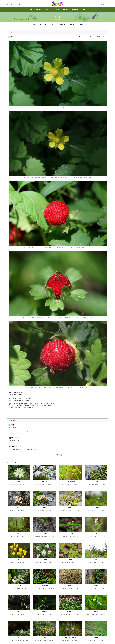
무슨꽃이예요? (43, 24)
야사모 (31, 10)
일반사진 (57, 10)
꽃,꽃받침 (63, 24)
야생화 (33, 24)
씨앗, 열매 (72, 24)
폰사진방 (54, 24)
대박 (11, 415)
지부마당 (84, 10)
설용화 (11, 402)
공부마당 (65, 10)
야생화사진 (48, 10)
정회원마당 (75, 10)
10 (69, 629)
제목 (45, 634)
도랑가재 (11, 37)
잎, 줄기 (81, 24)
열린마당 (39, 10)
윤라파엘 (12, 424)
